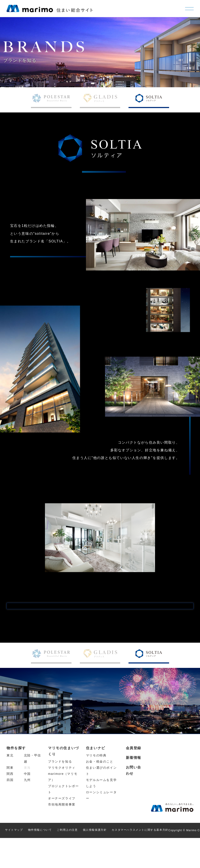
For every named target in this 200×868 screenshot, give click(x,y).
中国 (27, 804)
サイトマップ (14, 860)
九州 (27, 810)
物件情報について (40, 860)
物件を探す (16, 778)
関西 (10, 804)
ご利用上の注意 (67, 860)
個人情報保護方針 (95, 860)
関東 (10, 798)
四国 (10, 810)
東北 (10, 786)
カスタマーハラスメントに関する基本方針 (140, 860)
